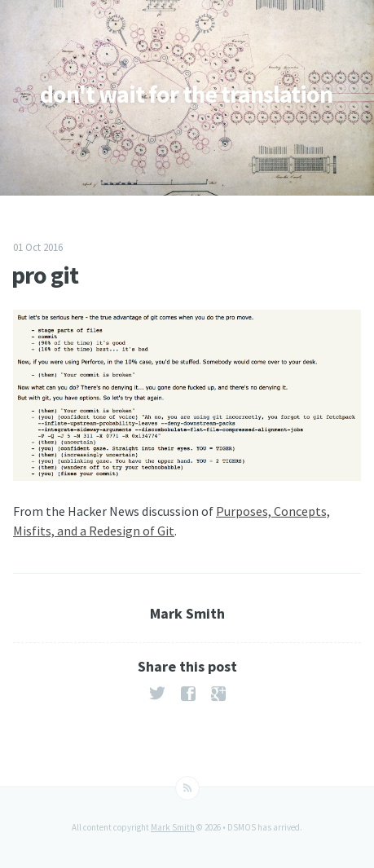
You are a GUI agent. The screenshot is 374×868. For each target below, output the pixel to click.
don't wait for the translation (186, 94)
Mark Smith (173, 827)
